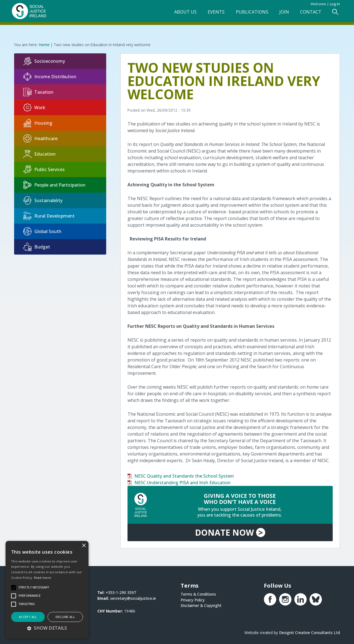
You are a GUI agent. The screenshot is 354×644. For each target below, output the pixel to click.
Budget (37, 247)
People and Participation (54, 185)
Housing (38, 123)
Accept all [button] (28, 617)
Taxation (38, 92)
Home (44, 44)
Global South (42, 231)
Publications (248, 13)
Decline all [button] (65, 617)
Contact (308, 13)
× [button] (84, 546)
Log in (335, 4)
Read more (43, 578)
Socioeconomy (44, 61)
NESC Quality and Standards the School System (184, 475)
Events (212, 13)
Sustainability (43, 200)
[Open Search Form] (333, 13)
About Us (181, 13)
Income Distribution (50, 76)
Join (281, 13)
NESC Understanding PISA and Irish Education (183, 482)
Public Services (44, 169)
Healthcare (40, 138)
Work (34, 107)
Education (39, 154)
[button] (47, 628)
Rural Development (49, 216)
